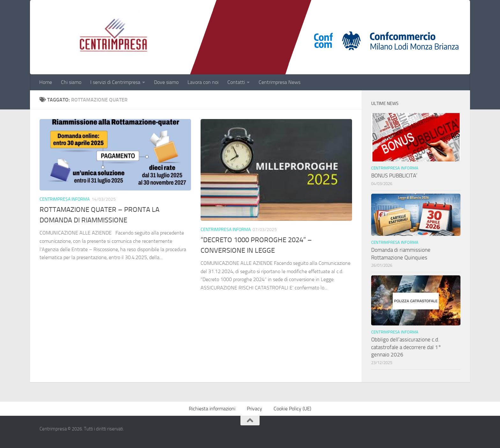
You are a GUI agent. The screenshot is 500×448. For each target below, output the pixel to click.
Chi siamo (71, 82)
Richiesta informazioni (212, 409)
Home (46, 82)
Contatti (236, 82)
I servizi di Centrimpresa (115, 82)
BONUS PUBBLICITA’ (396, 175)
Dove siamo (166, 82)
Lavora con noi (203, 82)
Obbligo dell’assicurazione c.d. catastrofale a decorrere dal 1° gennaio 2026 (406, 347)
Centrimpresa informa (65, 199)
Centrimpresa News (279, 82)
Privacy (254, 409)
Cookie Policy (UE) (292, 409)
